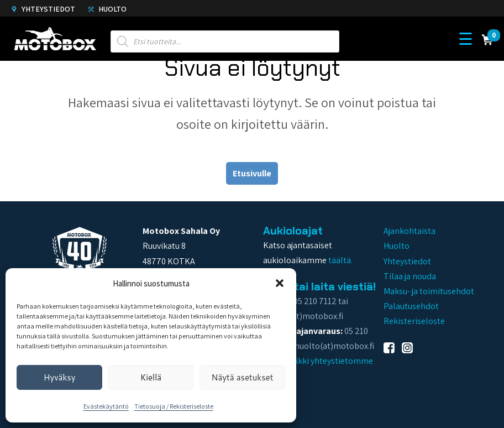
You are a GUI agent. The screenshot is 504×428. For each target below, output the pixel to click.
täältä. (340, 260)
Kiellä (151, 377)
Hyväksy (60, 377)
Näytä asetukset (242, 377)
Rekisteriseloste (414, 321)
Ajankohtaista (410, 231)
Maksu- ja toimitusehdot (429, 291)
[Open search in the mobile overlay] (225, 39)
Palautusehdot (411, 306)
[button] (280, 283)
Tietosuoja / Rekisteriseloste (174, 406)
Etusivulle (252, 173)
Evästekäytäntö (106, 406)
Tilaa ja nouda (410, 276)
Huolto (107, 9)
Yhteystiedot (43, 9)
